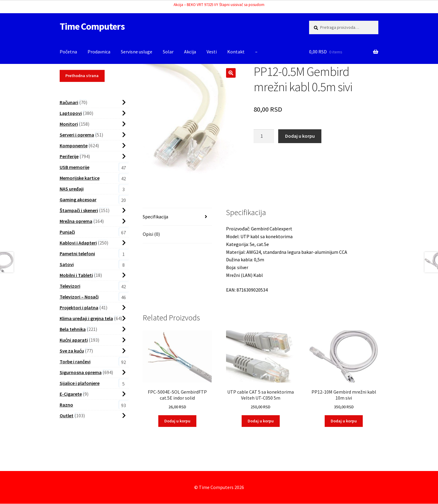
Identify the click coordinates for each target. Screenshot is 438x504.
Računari (69, 102)
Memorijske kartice (80, 178)
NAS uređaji (72, 189)
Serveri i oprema (77, 135)
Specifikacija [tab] (155, 217)
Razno (66, 405)
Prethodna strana (82, 76)
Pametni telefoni (77, 253)
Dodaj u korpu (300, 136)
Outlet (67, 415)
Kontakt (236, 52)
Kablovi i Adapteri (78, 243)
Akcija (190, 52)
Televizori (70, 286)
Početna (68, 52)
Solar (168, 52)
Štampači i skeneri (79, 210)
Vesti (212, 52)
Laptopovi (71, 113)
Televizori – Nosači (79, 297)
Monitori (69, 124)
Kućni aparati (74, 340)
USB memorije (74, 167)
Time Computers (92, 26)
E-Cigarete (71, 394)
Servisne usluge (137, 52)
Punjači (67, 232)
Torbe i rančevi (75, 361)
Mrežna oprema (76, 221)
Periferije (69, 156)
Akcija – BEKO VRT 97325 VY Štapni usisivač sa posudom (219, 5)
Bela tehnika (73, 329)
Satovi (67, 264)
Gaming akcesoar (78, 199)
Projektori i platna (79, 307)
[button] (231, 73)
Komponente (74, 145)
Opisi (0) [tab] (151, 234)
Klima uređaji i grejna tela (86, 318)
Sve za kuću (72, 351)
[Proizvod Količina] (264, 136)
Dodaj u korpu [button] (177, 421)
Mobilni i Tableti (76, 275)
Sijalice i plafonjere (80, 383)
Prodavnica (99, 52)
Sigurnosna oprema (81, 372)
